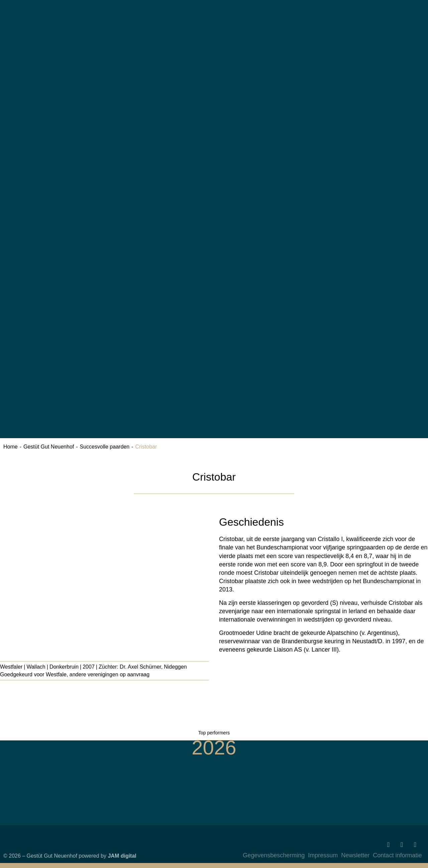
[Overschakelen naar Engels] (362, 88)
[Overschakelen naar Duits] (362, 29)
